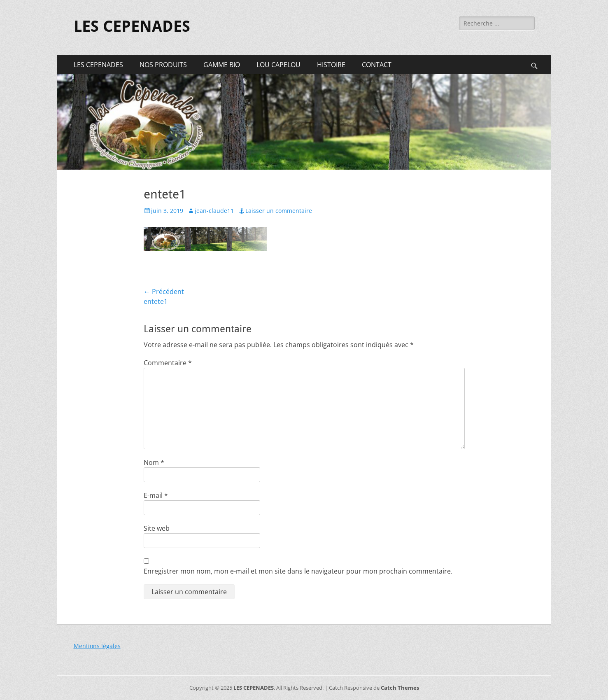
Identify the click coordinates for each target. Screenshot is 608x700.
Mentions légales (97, 646)
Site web (157, 528)
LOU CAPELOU (278, 65)
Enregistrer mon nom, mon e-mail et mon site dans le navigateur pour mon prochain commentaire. (298, 571)
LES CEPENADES (132, 26)
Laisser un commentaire (279, 211)
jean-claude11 (214, 211)
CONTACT (377, 65)
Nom (154, 462)
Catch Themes (400, 688)
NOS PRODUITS (163, 65)
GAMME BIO (222, 65)
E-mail (156, 495)
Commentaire (168, 363)
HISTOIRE (331, 65)
